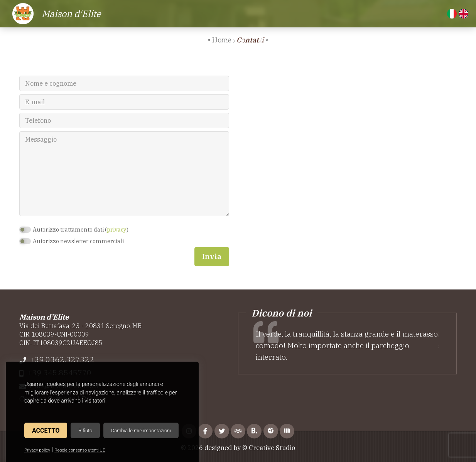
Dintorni (272, 41)
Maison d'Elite (71, 14)
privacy (117, 229)
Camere (156, 41)
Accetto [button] (46, 431)
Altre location (360, 41)
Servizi (191, 41)
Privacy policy (37, 450)
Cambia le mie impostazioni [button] (141, 431)
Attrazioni (312, 41)
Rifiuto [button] (85, 431)
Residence (116, 41)
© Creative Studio (269, 448)
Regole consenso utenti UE (80, 450)
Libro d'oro (230, 41)
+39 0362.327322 (62, 359)
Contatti (405, 41)
